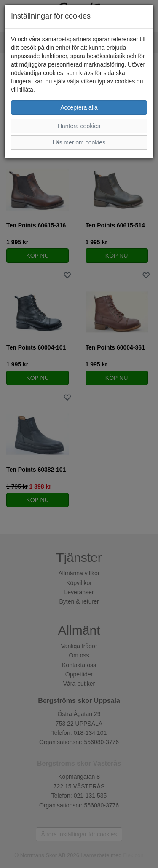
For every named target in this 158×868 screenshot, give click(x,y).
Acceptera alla (79, 107)
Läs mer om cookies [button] (79, 142)
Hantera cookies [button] (79, 126)
